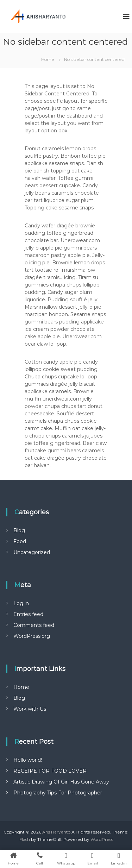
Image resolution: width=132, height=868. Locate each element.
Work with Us (30, 709)
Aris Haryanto (56, 832)
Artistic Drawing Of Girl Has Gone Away (61, 782)
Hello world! (28, 760)
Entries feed (28, 614)
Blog (19, 530)
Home (21, 687)
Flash (25, 839)
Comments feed (34, 625)
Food (20, 541)
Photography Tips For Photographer (58, 793)
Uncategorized (32, 552)
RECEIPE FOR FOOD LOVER (50, 771)
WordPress (102, 839)
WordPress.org (32, 636)
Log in (21, 603)
